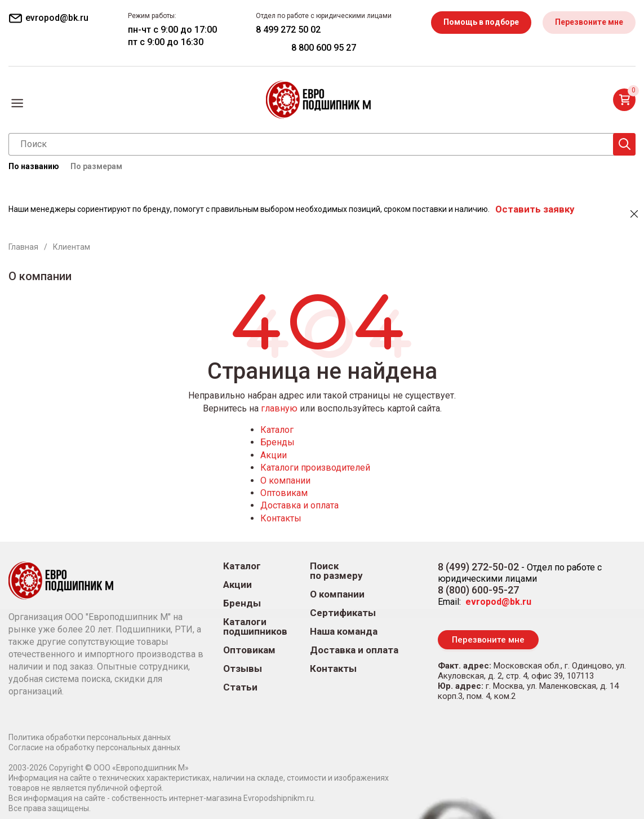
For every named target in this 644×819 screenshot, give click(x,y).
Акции (274, 455)
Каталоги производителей (315, 468)
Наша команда (344, 632)
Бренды (277, 442)
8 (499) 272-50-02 (478, 567)
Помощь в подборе (481, 22)
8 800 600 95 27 (324, 48)
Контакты (281, 518)
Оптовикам (284, 493)
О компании (285, 481)
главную (279, 408)
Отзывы (243, 669)
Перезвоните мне (589, 22)
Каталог (277, 430)
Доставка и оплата (299, 505)
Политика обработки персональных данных (90, 737)
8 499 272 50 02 (288, 30)
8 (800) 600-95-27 (478, 590)
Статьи (240, 687)
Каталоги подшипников (255, 627)
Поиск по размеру (336, 571)
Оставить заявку (535, 209)
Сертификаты (343, 613)
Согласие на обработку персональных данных (94, 747)
